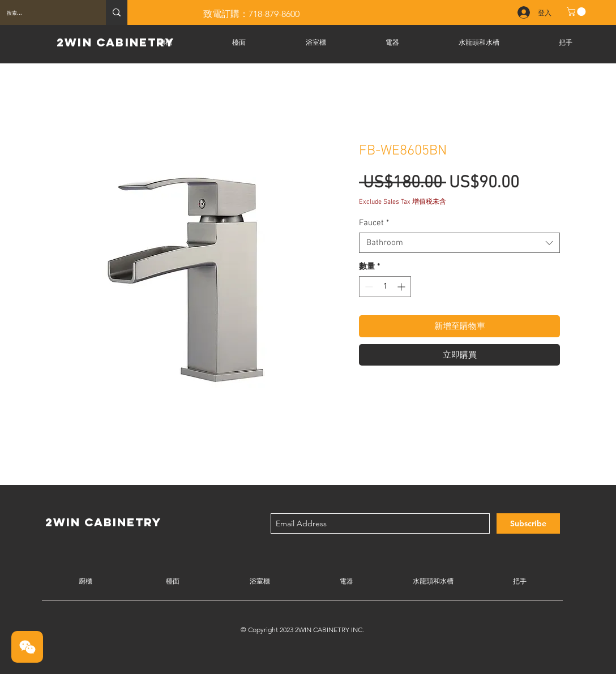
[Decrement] (368, 287)
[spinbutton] (385, 287)
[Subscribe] (528, 523)
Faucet (374, 223)
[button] (577, 12)
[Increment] (402, 287)
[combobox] (459, 243)
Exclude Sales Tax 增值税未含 (403, 202)
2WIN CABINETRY (115, 42)
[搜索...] (44, 12)
